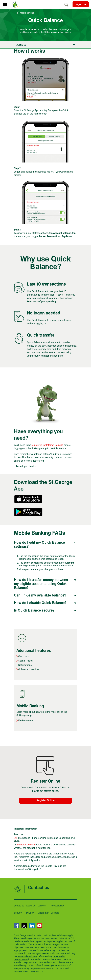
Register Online (45, 800)
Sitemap (55, 913)
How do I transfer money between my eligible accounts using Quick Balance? (41, 584)
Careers (42, 906)
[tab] (45, 544)
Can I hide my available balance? (40, 595)
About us (31, 906)
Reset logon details (26, 466)
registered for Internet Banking (47, 445)
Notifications (25, 665)
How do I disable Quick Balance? (40, 603)
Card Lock (24, 656)
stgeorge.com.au (26, 845)
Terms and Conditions (27, 956)
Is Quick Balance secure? (34, 610)
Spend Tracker (26, 661)
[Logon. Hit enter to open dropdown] (81, 4)
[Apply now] (45, 45)
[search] (67, 5)
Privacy (30, 913)
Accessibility (57, 906)
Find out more (26, 721)
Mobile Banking (27, 13)
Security (18, 913)
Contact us (39, 888)
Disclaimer (43, 913)
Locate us (19, 906)
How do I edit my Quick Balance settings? (39, 545)
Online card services (29, 669)
